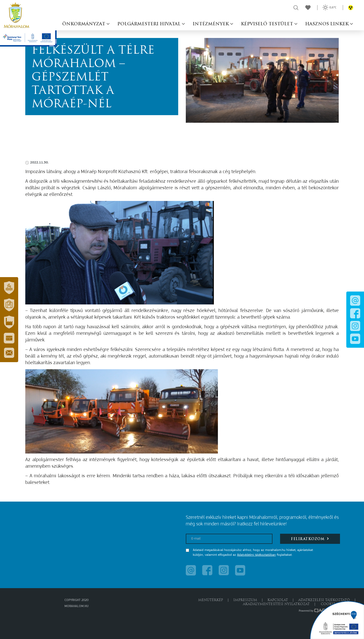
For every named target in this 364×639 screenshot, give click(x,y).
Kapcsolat (278, 600)
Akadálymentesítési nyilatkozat (276, 604)
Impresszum (245, 600)
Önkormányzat (84, 24)
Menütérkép (211, 600)
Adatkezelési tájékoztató (324, 600)
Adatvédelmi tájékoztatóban (256, 555)
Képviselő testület (268, 24)
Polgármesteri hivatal (150, 24)
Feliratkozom (310, 539)
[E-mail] (229, 539)
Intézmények (211, 24)
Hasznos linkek (327, 24)
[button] (9, 288)
